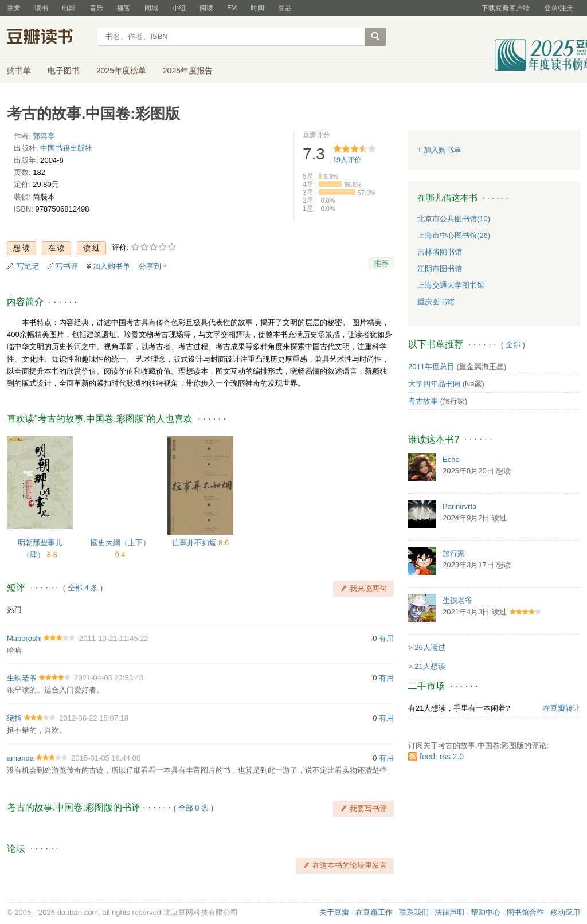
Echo (451, 459)
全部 (513, 345)
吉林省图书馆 (440, 252)
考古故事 (423, 401)
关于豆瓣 (334, 912)
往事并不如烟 (195, 543)
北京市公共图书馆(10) (454, 219)
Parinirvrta (459, 506)
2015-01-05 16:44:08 (106, 758)
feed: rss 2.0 (442, 757)
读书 (41, 8)
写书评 (67, 266)
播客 (124, 8)
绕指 (14, 718)
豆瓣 (14, 8)
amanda (20, 758)
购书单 (19, 71)
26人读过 (430, 647)
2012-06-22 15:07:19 (94, 718)
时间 (257, 8)
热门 (14, 610)
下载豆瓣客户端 (506, 8)
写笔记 (28, 266)
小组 (179, 8)
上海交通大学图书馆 (451, 285)
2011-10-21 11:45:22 (114, 638)
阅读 (206, 8)
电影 (69, 8)
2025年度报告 (188, 71)
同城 (151, 8)
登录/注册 (559, 8)
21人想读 (430, 666)
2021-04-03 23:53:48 (109, 678)
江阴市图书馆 (440, 269)
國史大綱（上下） (120, 543)
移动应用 (565, 912)
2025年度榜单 (121, 71)
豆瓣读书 (48, 38)
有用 (386, 638)
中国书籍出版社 (66, 148)
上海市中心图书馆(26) (454, 235)
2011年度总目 (431, 367)
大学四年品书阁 (434, 384)
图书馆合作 (525, 912)
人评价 (347, 160)
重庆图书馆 (436, 302)
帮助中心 (486, 912)
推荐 (381, 263)
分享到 (150, 266)
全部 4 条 (83, 588)
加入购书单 (111, 266)
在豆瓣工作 (374, 912)
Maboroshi (24, 638)
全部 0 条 (193, 808)
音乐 (96, 8)
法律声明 (449, 912)
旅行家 (454, 553)
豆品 (285, 8)
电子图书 (64, 71)
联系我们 (414, 912)
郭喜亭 (44, 136)
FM (232, 8)
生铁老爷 (22, 678)
